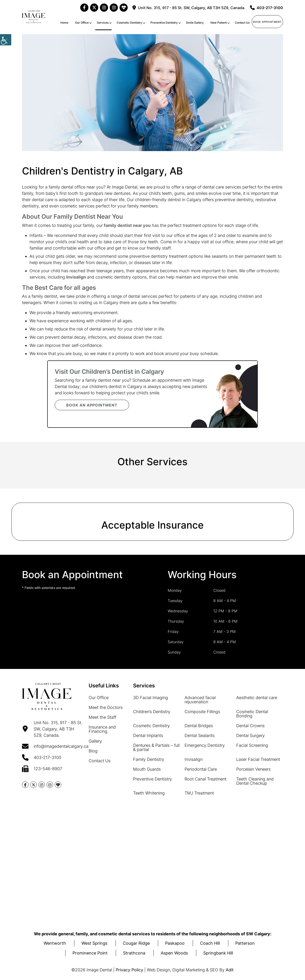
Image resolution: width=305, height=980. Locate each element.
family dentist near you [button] (127, 225)
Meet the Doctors (106, 707)
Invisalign (194, 759)
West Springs (94, 943)
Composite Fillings (202, 712)
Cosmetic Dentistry (129, 23)
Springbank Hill (218, 953)
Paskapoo (175, 943)
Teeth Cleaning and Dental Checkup (255, 781)
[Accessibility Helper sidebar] (6, 40)
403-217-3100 (267, 8)
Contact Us (242, 23)
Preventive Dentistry (164, 23)
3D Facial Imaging (151, 698)
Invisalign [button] (76, 277)
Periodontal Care (201, 769)
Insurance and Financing (102, 729)
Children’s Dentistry (152, 712)
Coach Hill (210, 943)
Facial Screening (252, 745)
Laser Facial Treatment (258, 759)
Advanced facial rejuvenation (200, 700)
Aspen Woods (174, 953)
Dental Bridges (199, 726)
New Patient (219, 23)
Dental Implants (148, 735)
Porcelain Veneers (253, 769)
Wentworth (55, 943)
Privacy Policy (129, 970)
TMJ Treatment (199, 793)
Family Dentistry (149, 759)
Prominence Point (90, 953)
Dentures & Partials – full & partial (156, 747)
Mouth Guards (147, 769)
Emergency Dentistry (205, 745)
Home (64, 23)
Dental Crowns (250, 726)
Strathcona (134, 953)
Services (103, 23)
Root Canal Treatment (205, 779)
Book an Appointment (92, 405)
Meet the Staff (102, 717)
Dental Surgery (251, 735)
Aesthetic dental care (257, 698)
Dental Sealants (200, 735)
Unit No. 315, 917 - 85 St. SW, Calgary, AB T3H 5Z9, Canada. (189, 8)
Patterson (245, 943)
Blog (93, 751)
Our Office (82, 23)
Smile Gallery (195, 23)
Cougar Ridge (136, 943)
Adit (230, 970)
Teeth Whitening (149, 793)
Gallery (95, 741)
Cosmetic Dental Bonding (252, 714)
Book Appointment (267, 22)
